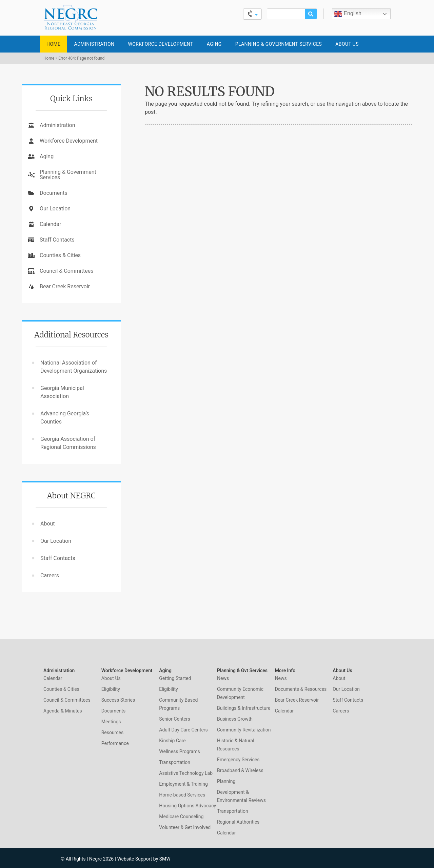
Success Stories (118, 700)
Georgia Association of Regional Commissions (68, 443)
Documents (54, 193)
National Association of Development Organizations (74, 367)
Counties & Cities (60, 255)
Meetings (111, 722)
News (223, 678)
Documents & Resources (301, 689)
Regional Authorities (238, 822)
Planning (226, 781)
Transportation (175, 762)
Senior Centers (174, 719)
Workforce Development (160, 44)
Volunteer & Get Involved (185, 827)
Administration (94, 44)
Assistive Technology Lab (186, 773)
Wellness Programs (179, 751)
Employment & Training (183, 784)
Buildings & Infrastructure (244, 708)
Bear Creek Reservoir (65, 286)
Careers (50, 575)
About (48, 524)
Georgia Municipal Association (62, 392)
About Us (347, 44)
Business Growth (235, 719)
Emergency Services (238, 760)
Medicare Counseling (181, 817)
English (348, 14)
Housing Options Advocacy (188, 806)
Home (53, 44)
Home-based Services (182, 795)
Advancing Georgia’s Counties (65, 418)
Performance (115, 743)
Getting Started (175, 678)
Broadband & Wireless (240, 770)
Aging (214, 44)
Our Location (55, 209)
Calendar (50, 224)
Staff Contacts (57, 240)
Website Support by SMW (144, 859)
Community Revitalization (244, 730)
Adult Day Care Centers (183, 730)
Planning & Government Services (279, 44)
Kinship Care (172, 741)
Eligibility (111, 689)
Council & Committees (66, 271)
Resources (113, 732)
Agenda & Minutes (63, 711)
